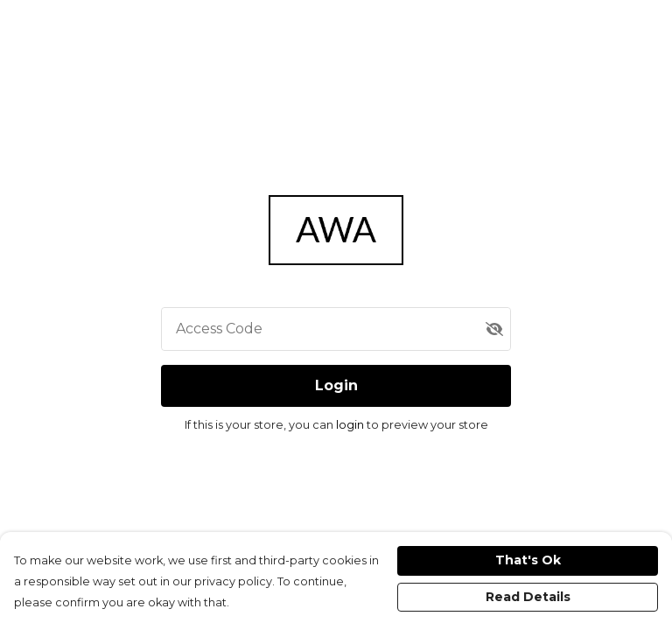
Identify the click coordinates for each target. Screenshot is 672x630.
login (351, 425)
